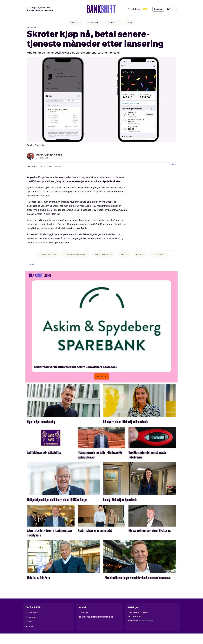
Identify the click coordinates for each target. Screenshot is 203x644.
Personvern (31, 626)
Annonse (30, 635)
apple (127, 260)
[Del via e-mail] (174, 171)
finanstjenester (41, 260)
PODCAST (72, 23)
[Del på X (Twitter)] (168, 171)
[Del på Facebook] (163, 171)
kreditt (145, 260)
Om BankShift (32, 621)
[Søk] (168, 9)
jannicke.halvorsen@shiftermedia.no (96, 626)
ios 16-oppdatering (73, 260)
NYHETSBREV (93, 23)
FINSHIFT (115, 23)
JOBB (133, 23)
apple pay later (104, 260)
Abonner (139, 9)
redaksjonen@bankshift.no (140, 629)
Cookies (29, 630)
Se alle (100, 386)
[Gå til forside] (92, 9)
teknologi (165, 260)
